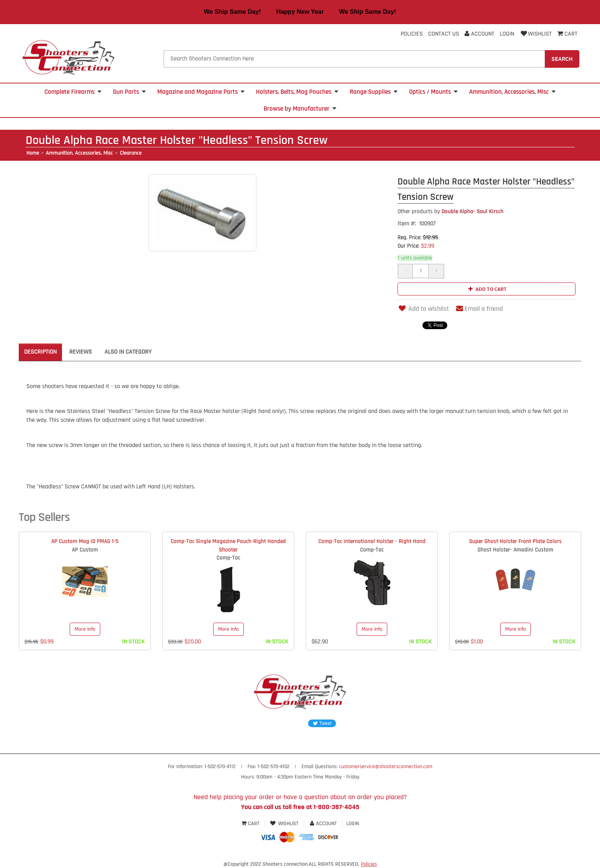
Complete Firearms (73, 92)
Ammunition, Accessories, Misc (512, 92)
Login (507, 34)
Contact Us (444, 34)
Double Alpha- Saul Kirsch (451, 211)
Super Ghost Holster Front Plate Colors (515, 541)
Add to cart (487, 289)
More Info (85, 629)
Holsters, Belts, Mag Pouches (297, 92)
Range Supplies (374, 92)
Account (479, 34)
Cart (251, 824)
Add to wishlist (423, 309)
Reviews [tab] (81, 352)
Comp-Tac (228, 558)
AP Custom (85, 550)
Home (33, 153)
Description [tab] (40, 352)
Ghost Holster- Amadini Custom (515, 550)
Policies (412, 34)
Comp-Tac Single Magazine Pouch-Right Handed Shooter (228, 545)
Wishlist (536, 34)
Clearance (131, 153)
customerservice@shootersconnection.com (386, 767)
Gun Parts (129, 92)
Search (562, 59)
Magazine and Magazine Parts (201, 92)
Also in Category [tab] (128, 352)
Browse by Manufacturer (300, 109)
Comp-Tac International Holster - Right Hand (372, 541)
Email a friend (479, 309)
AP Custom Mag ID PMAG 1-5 (85, 541)
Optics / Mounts (433, 92)
